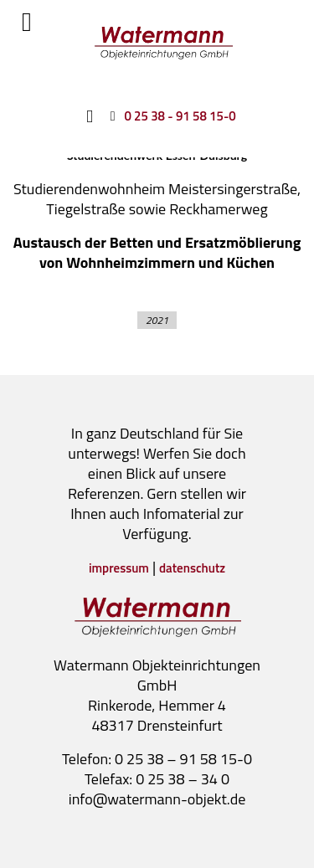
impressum (119, 568)
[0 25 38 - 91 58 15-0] (170, 116)
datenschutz (192, 568)
